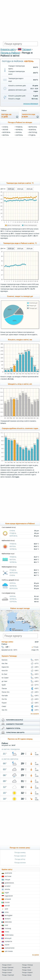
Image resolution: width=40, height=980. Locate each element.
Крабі (4, 685)
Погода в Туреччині (8, 967)
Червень (19, 130)
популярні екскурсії (14, 720)
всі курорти (35, 714)
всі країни (36, 955)
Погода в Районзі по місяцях (20, 122)
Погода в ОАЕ (26, 967)
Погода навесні (20, 856)
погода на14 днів (6, 116)
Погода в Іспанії (7, 973)
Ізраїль (7, 889)
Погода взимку (20, 852)
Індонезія (9, 896)
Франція (8, 938)
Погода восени (20, 863)
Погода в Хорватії (27, 973)
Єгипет (8, 886)
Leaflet (31, 631)
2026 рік (11, 248)
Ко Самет (5, 678)
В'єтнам (8, 876)
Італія (7, 902)
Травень (19, 127)
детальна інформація (31, 104)
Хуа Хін (4, 710)
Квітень (6, 135)
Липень (19, 132)
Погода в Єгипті (7, 965)
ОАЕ (6, 925)
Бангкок (5, 660)
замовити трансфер (15, 724)
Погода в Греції (27, 970)
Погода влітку (20, 859)
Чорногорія (10, 948)
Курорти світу (8, 49)
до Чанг (5, 681)
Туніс (7, 932)
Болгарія (8, 873)
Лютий (5, 130)
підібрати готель (13, 728)
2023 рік (29, 189)
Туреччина (9, 935)
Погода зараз (7, 642)
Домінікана (9, 883)
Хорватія (8, 942)
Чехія (7, 945)
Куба (7, 912)
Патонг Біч (6, 692)
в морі (28, 116)
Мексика (8, 922)
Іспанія (8, 899)
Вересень (33, 127)
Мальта (8, 919)
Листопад (33, 132)
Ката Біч (5, 671)
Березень (6, 132)
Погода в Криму (27, 975)
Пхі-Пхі (4, 699)
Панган (4, 688)
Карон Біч (5, 667)
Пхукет (4, 703)
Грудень (32, 135)
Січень (5, 127)
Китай (7, 906)
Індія (7, 893)
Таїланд (27, 49)
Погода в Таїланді (27, 965)
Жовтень (33, 130)
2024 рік (20, 189)
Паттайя (5, 696)
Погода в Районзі (10, 53)
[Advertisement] (20, 21)
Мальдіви (9, 915)
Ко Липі (4, 674)
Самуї (4, 706)
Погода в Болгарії (7, 970)
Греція (7, 880)
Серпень (19, 135)
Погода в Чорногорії (8, 975)
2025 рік (11, 189)
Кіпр (6, 909)
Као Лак (5, 663)
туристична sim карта (15, 733)
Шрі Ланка (9, 951)
